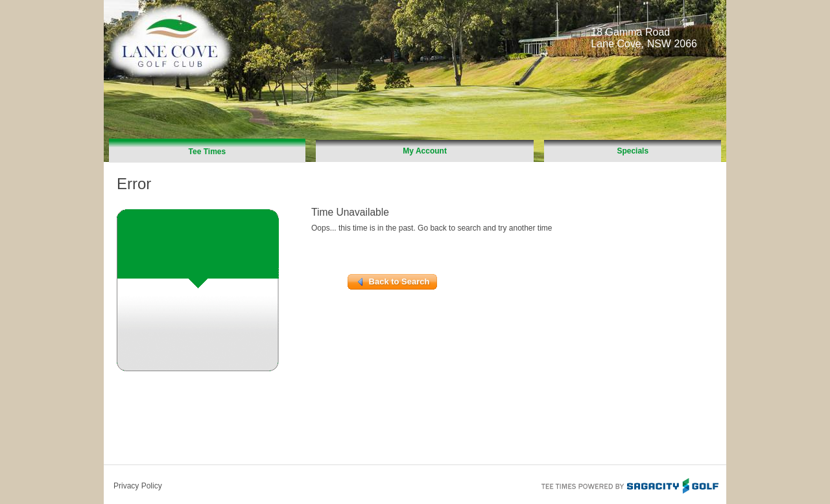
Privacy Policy (138, 486)
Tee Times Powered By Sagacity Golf (629, 485)
